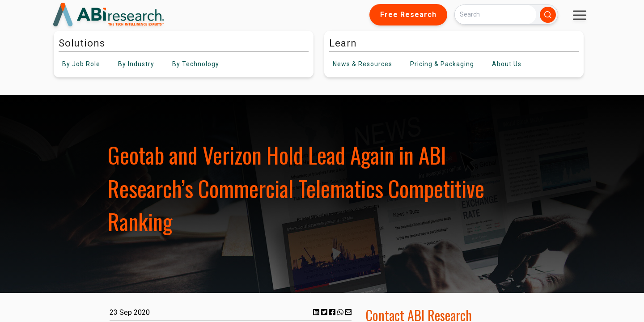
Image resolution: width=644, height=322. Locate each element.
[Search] (496, 15)
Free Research (408, 15)
